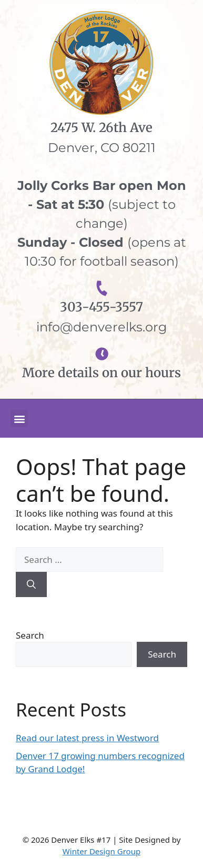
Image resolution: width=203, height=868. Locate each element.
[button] (19, 418)
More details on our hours (101, 373)
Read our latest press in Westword (87, 738)
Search (30, 635)
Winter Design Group (101, 851)
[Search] (31, 584)
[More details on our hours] (102, 354)
